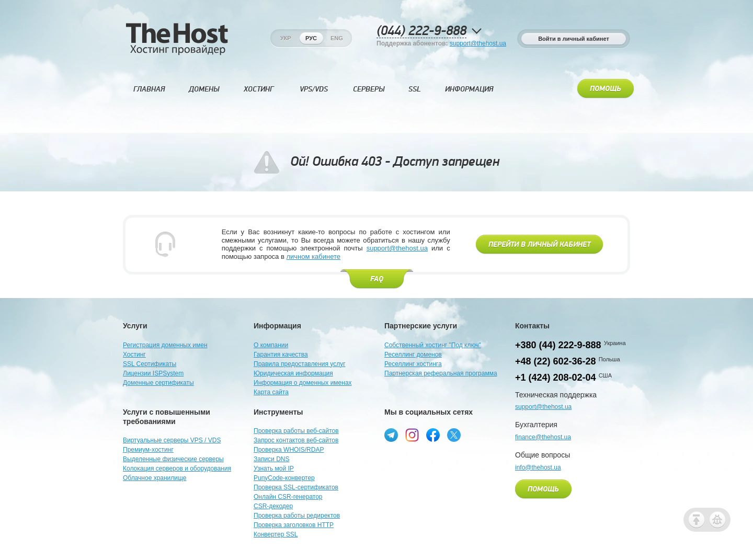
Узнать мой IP (274, 468)
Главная (149, 89)
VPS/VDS (314, 89)
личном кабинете (313, 256)
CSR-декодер (273, 506)
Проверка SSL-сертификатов (296, 487)
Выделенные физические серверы (173, 459)
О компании (271, 345)
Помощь (606, 89)
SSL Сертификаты (150, 364)
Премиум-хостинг (148, 450)
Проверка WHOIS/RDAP (289, 450)
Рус (311, 38)
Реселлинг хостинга (413, 364)
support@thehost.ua (478, 43)
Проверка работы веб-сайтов (296, 431)
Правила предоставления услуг (300, 364)
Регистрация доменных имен (165, 345)
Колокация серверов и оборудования (177, 468)
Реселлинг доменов (413, 355)
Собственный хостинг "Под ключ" (433, 345)
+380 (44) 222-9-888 (558, 345)
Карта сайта (271, 392)
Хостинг (259, 89)
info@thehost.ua (538, 467)
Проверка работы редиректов (297, 516)
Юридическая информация (293, 373)
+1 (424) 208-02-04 (556, 378)
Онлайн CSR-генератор (288, 497)
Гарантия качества (281, 355)
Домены (204, 89)
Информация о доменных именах (303, 383)
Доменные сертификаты (158, 383)
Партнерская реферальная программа (441, 373)
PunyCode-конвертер (284, 478)
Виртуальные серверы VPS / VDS (172, 440)
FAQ (377, 279)
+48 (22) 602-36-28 (556, 361)
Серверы (369, 89)
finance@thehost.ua (543, 437)
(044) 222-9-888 (421, 31)
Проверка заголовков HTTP (294, 525)
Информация (469, 89)
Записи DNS (272, 459)
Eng (337, 38)
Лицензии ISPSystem (153, 373)
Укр (286, 38)
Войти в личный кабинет (574, 39)
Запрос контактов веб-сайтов (296, 440)
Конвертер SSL (276, 534)
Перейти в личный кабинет (539, 245)
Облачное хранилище (155, 478)
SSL (415, 89)
